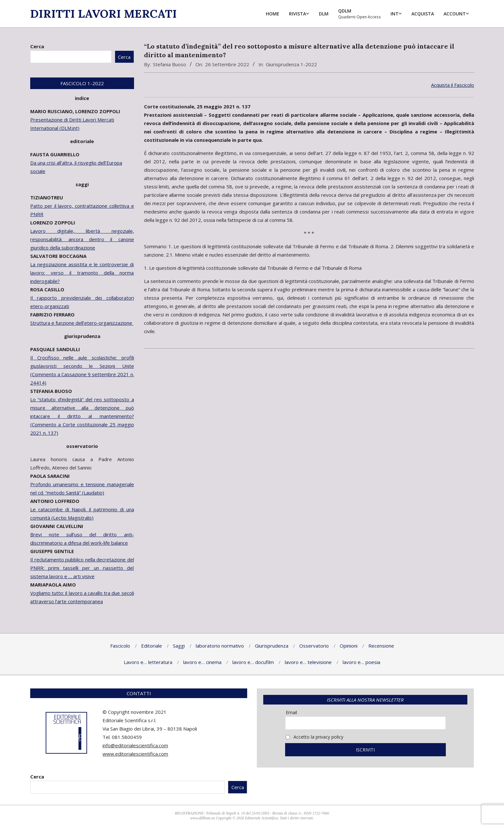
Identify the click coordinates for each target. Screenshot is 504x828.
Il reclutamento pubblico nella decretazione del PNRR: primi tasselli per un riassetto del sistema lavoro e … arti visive (82, 568)
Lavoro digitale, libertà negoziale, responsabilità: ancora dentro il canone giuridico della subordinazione (82, 239)
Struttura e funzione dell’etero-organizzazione (82, 323)
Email (291, 712)
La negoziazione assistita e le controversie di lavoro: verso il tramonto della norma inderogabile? (82, 273)
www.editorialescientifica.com (135, 754)
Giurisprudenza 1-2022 (291, 64)
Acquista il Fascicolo (453, 85)
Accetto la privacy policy (315, 737)
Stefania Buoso (170, 64)
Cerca (37, 46)
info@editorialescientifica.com (135, 745)
